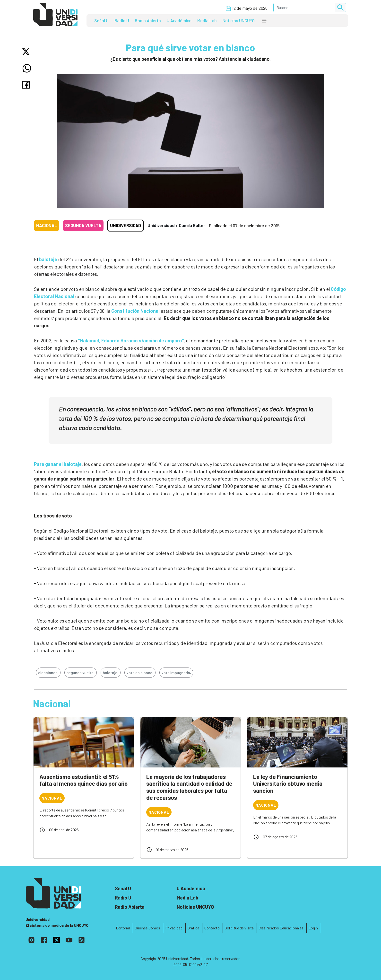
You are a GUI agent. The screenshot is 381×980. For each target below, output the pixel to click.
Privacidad (174, 928)
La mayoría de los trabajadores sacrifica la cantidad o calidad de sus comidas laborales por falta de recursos (189, 787)
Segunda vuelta (83, 225)
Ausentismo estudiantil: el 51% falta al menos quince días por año (83, 780)
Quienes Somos (147, 928)
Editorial (123, 928)
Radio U (122, 20)
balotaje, (111, 673)
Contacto (212, 928)
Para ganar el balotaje (58, 464)
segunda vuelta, (81, 673)
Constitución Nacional (135, 311)
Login (313, 928)
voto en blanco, (140, 673)
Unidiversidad (126, 225)
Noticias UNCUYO (239, 20)
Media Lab (207, 20)
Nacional (47, 225)
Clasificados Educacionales (281, 928)
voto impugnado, (176, 673)
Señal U (101, 20)
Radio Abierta (148, 20)
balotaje (48, 259)
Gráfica (193, 928)
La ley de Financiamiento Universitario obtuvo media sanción (288, 784)
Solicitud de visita (239, 928)
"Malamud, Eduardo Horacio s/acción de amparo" (131, 340)
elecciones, (48, 673)
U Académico (179, 20)
